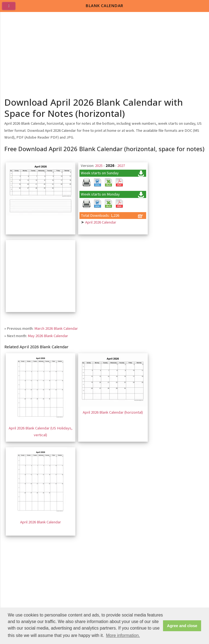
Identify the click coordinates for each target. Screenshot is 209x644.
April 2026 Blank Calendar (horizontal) (113, 412)
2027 (121, 166)
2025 (99, 166)
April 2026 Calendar (101, 222)
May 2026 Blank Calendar (48, 336)
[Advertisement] (105, 53)
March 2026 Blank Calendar (56, 329)
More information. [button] (123, 635)
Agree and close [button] (182, 626)
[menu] (11, 8)
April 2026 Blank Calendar (41, 522)
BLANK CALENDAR (104, 5)
